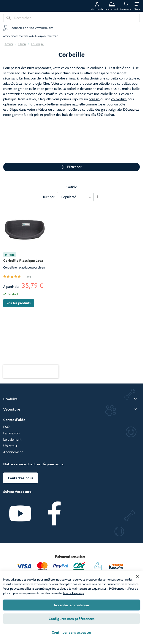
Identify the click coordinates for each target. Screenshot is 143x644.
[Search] (9, 19)
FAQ (6, 427)
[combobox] (71, 18)
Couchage (37, 44)
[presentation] (31, 372)
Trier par (48, 197)
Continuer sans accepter (71, 632)
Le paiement (12, 439)
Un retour (10, 446)
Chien (22, 44)
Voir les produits (19, 303)
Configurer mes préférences (72, 619)
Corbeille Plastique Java (23, 260)
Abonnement (13, 452)
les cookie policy (74, 593)
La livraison (11, 433)
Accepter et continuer (72, 605)
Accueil (9, 44)
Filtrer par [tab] (74, 167)
